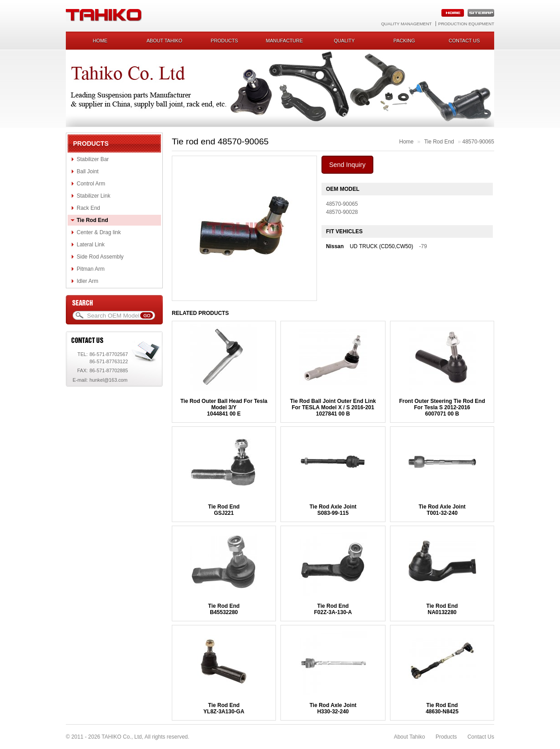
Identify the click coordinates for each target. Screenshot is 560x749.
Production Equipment (466, 24)
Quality (344, 41)
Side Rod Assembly (100, 257)
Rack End (88, 208)
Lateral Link (91, 245)
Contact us (464, 41)
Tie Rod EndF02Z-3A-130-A (333, 609)
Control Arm (91, 184)
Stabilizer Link (94, 196)
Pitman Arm (91, 269)
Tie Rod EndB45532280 (224, 609)
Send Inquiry (347, 165)
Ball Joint (88, 171)
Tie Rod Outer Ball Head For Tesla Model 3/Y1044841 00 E (224, 407)
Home (100, 41)
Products (224, 41)
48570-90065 (478, 142)
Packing (404, 41)
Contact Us (481, 737)
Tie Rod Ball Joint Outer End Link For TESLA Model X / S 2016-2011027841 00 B (333, 407)
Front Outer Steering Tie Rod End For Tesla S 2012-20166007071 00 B (442, 407)
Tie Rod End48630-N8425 (442, 708)
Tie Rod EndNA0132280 (442, 609)
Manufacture (284, 41)
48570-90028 (342, 212)
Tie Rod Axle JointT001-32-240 (442, 510)
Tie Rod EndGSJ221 (224, 510)
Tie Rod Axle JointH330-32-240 (333, 708)
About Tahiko (164, 41)
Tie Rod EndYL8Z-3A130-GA (224, 708)
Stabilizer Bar (93, 159)
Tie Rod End (92, 220)
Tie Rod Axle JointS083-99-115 (333, 510)
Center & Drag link (99, 232)
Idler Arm (87, 281)
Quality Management (406, 24)
